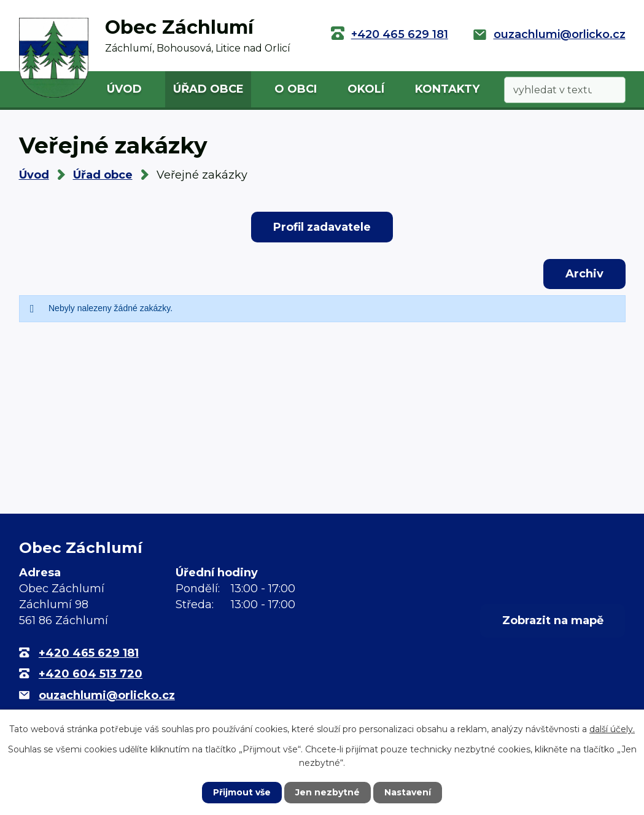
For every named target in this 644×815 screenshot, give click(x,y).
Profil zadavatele (322, 227)
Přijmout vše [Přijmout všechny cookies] (242, 792)
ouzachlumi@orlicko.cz (560, 34)
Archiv (584, 274)
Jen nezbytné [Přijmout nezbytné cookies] (328, 792)
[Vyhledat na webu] (565, 90)
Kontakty (447, 89)
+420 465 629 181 (400, 34)
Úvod (124, 89)
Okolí (366, 89)
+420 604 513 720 (91, 674)
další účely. (612, 729)
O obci (296, 89)
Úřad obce (208, 89)
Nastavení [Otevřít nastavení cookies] (408, 792)
